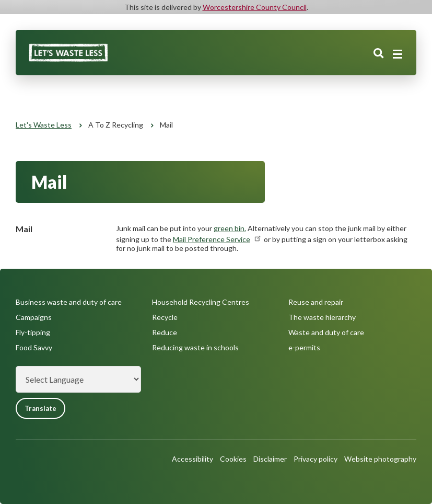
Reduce (165, 332)
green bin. (230, 228)
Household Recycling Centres (201, 302)
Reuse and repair (316, 302)
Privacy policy (316, 459)
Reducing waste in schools (195, 347)
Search (379, 54)
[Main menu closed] (398, 54)
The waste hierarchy (322, 317)
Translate (40, 408)
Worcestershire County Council (255, 7)
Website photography (380, 459)
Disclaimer (270, 459)
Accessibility (192, 459)
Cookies (233, 459)
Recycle (165, 317)
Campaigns (34, 317)
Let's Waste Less (44, 125)
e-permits (304, 347)
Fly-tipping (33, 332)
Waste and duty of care (326, 332)
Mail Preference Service (218, 239)
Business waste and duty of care (69, 302)
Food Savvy (34, 347)
